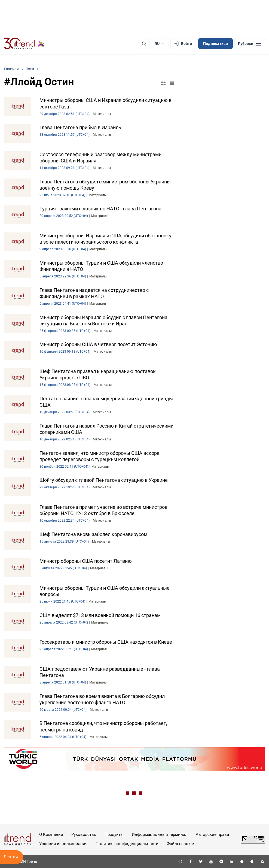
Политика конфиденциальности (127, 844)
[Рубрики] (250, 44)
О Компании (51, 834)
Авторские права (212, 834)
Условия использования (63, 844)
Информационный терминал (160, 834)
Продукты (114, 834)
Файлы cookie (180, 844)
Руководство (84, 834)
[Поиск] (144, 44)
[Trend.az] (24, 44)
